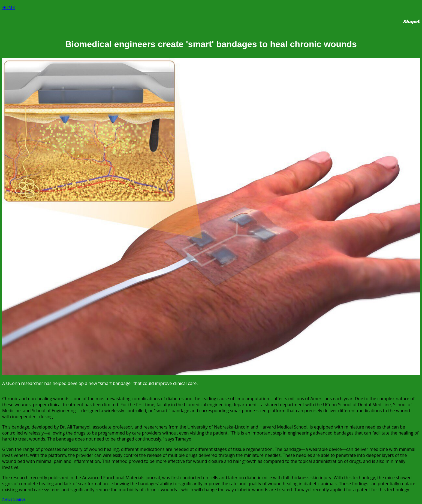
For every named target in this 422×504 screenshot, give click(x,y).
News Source (14, 499)
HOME (9, 7)
